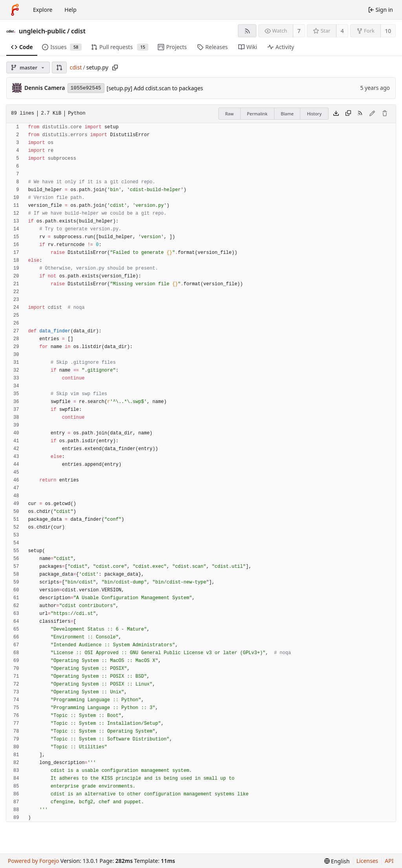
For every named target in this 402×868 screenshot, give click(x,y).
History (314, 114)
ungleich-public (42, 31)
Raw (229, 114)
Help (70, 10)
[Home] (15, 10)
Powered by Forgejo (33, 861)
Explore (43, 10)
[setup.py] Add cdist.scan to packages (155, 88)
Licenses (367, 861)
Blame (287, 114)
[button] (59, 67)
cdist (78, 31)
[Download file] (336, 114)
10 (388, 31)
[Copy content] (348, 114)
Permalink (257, 114)
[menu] (337, 861)
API (389, 861)
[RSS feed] (247, 31)
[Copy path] (115, 67)
